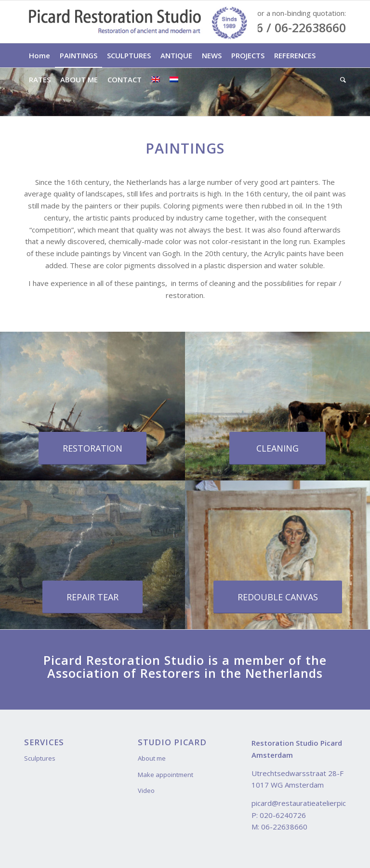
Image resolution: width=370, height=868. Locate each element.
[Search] (341, 79)
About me (152, 758)
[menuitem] (40, 55)
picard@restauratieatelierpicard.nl (308, 803)
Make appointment (165, 775)
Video (146, 790)
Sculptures (40, 758)
